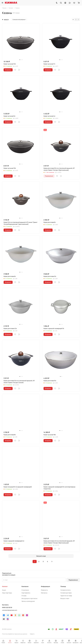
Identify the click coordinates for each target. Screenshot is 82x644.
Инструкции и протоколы (29, 598)
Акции (4, 590)
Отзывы (24, 596)
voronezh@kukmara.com (10, 610)
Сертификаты (26, 593)
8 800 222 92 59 (7, 608)
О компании (25, 590)
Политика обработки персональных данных (15, 634)
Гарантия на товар (66, 596)
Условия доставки (66, 593)
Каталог (5, 586)
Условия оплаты (65, 590)
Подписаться (73, 580)
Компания (25, 586)
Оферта (32, 634)
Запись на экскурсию (28, 601)
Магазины (44, 593)
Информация (45, 586)
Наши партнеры (7, 593)
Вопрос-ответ (65, 598)
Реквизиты (44, 590)
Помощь (63, 586)
